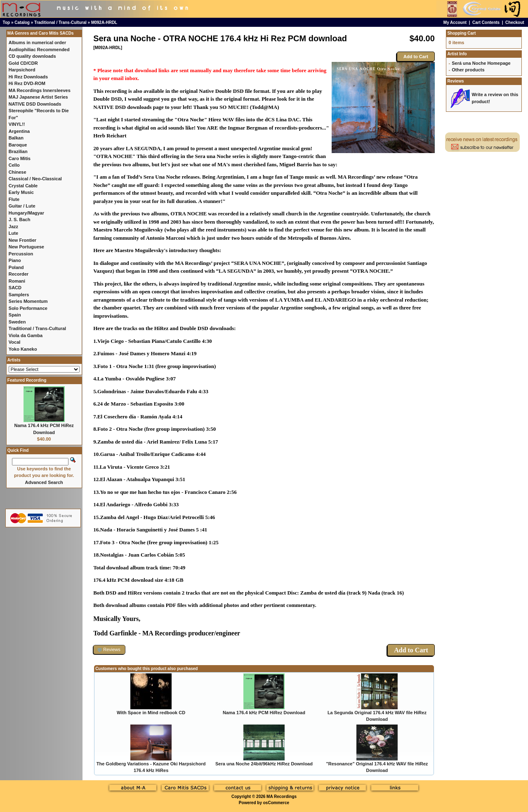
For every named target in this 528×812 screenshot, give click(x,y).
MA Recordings (282, 797)
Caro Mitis (20, 158)
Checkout (515, 22)
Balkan (16, 138)
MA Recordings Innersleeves (40, 90)
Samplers (19, 295)
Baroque (18, 145)
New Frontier (22, 240)
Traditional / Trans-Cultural (60, 22)
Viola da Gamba (26, 335)
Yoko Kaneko (23, 349)
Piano (15, 260)
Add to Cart (416, 57)
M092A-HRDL (104, 22)
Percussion (21, 254)
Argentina (19, 131)
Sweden (17, 322)
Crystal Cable (23, 186)
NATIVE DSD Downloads (35, 104)
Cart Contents (486, 22)
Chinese (18, 172)
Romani (17, 281)
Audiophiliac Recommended (39, 50)
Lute (13, 233)
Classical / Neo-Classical (35, 179)
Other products (468, 70)
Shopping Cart (461, 33)
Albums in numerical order (37, 42)
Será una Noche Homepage (481, 63)
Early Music (21, 192)
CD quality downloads (32, 56)
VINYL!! (17, 124)
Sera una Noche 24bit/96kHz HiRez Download (264, 764)
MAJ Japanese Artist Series (38, 97)
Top (7, 22)
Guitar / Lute (22, 206)
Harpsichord (22, 70)
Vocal (15, 342)
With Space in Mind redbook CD (151, 713)
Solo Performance (28, 308)
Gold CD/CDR (23, 63)
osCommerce (276, 803)
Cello (14, 165)
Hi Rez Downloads (28, 77)
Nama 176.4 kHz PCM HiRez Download (264, 713)
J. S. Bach (20, 220)
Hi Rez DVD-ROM (27, 83)
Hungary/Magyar (26, 213)
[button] (109, 650)
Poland (16, 267)
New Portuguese (26, 247)
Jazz (13, 227)
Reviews (455, 81)
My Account (455, 22)
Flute (14, 199)
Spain (15, 315)
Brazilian (18, 151)
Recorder (19, 274)
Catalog (22, 22)
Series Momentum (28, 301)
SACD (15, 288)
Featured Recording (27, 380)
